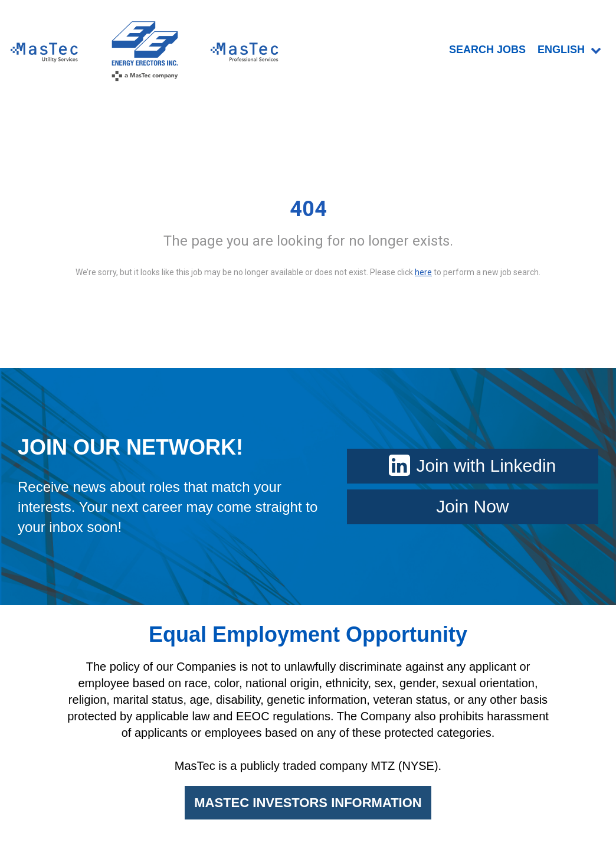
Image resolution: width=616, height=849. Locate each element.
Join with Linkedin (472, 466)
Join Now (472, 506)
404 (308, 209)
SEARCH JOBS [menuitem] (487, 50)
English (569, 50)
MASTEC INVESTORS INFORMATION (308, 803)
